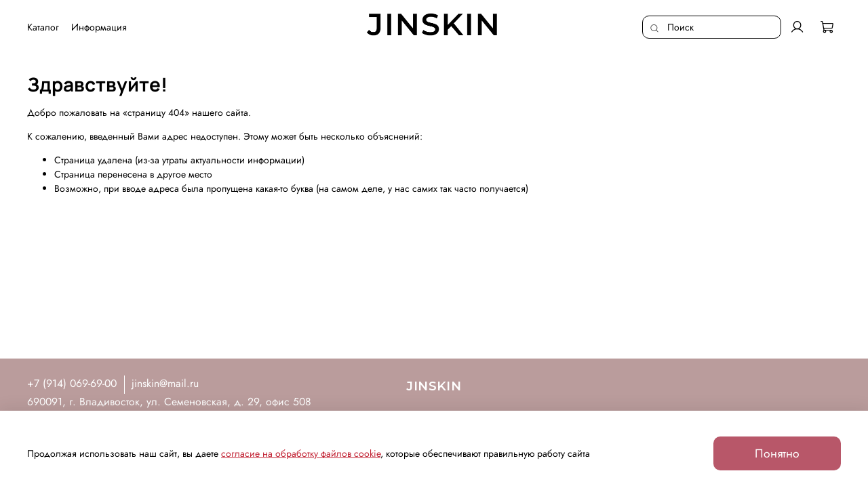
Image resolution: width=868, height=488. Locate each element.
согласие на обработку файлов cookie (301, 453)
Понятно (777, 453)
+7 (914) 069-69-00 (72, 383)
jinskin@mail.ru (165, 383)
